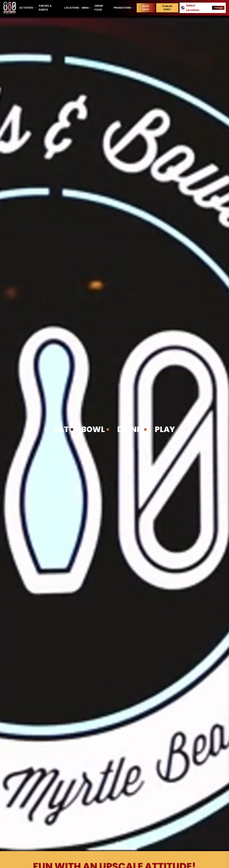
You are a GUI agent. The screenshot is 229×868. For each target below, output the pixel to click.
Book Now (146, 8)
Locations (72, 8)
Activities (28, 8)
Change (218, 8)
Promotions (124, 8)
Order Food (99, 8)
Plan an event (167, 8)
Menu (87, 8)
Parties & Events (45, 8)
